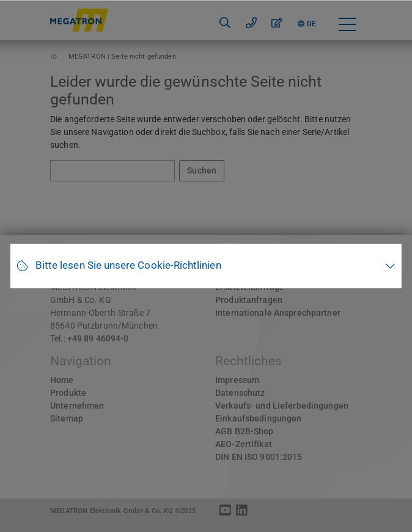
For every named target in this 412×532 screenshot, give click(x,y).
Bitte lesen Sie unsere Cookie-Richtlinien (128, 265)
